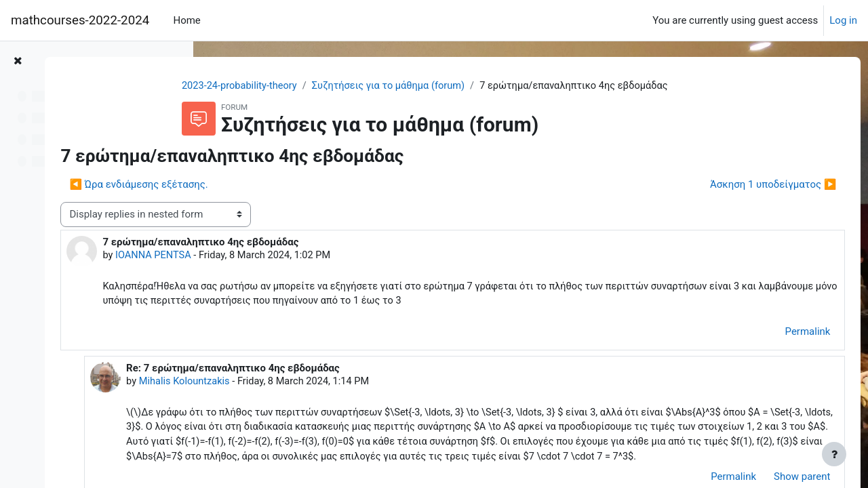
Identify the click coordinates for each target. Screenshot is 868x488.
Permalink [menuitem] (782, 333)
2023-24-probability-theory (308, 86)
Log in (843, 20)
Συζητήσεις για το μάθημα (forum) (461, 86)
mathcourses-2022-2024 (80, 20)
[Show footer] (834, 454)
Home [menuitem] (186, 20)
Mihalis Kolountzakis (340, 384)
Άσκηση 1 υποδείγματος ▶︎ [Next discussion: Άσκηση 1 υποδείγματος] (748, 185)
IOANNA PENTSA (314, 256)
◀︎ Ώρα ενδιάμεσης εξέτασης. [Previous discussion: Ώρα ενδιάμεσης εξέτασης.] (298, 185)
